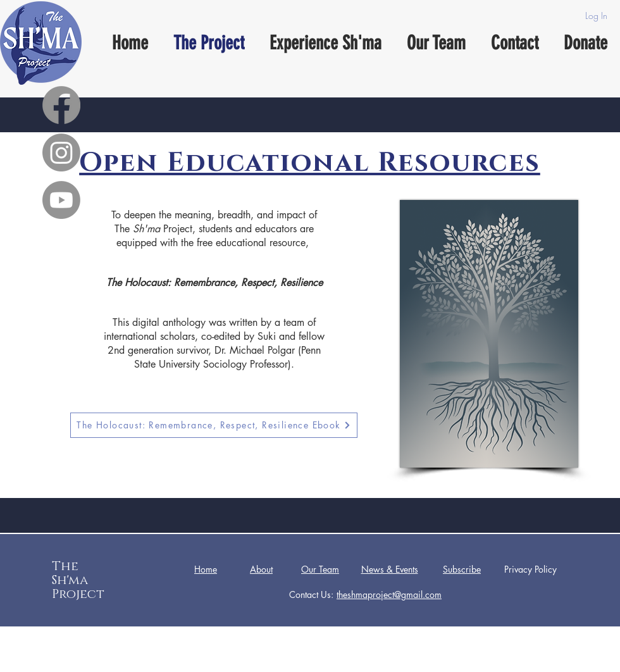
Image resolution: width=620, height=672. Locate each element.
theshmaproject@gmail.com (389, 594)
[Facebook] (61, 105)
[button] (462, 570)
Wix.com (408, 662)
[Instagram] (61, 152)
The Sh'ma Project (78, 580)
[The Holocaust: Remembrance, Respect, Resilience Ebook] (214, 425)
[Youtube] (61, 200)
